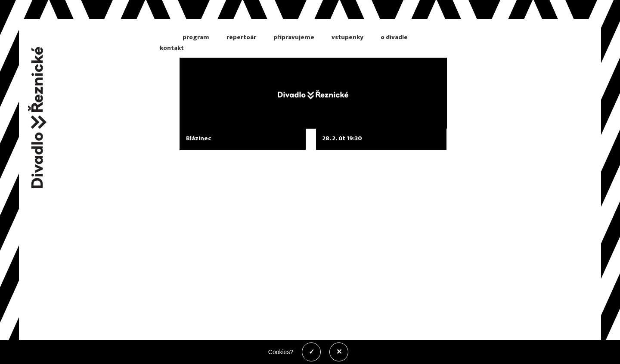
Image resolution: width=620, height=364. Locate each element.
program (196, 37)
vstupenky (347, 37)
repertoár (241, 37)
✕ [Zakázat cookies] (339, 352)
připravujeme (294, 37)
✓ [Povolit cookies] (312, 352)
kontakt (172, 48)
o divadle (394, 37)
